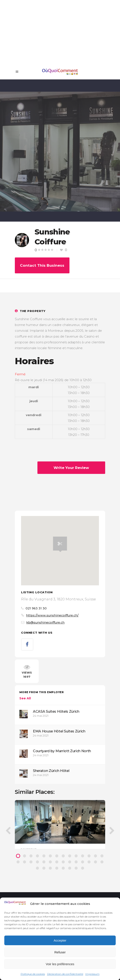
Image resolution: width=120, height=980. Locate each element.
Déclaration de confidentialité (65, 974)
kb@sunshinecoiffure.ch (45, 622)
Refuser (60, 952)
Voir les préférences (60, 964)
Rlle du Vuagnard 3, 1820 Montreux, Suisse (58, 599)
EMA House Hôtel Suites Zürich (59, 731)
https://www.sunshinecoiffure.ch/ (52, 615)
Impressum (92, 974)
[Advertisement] (60, 32)
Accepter (60, 940)
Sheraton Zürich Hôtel (51, 771)
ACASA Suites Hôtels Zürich (56, 711)
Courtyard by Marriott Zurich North (62, 751)
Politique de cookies (33, 974)
